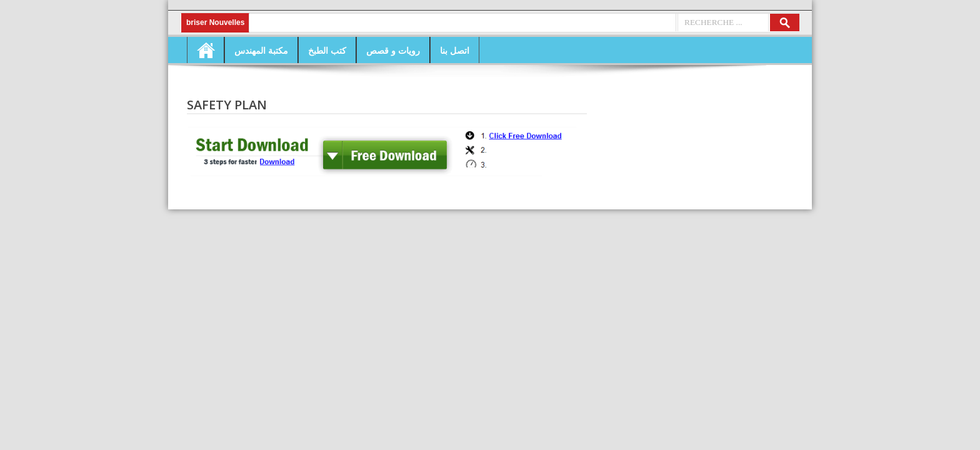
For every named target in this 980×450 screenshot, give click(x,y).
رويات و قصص (393, 50)
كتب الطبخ (327, 50)
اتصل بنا (455, 50)
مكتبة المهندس (261, 50)
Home (206, 50)
